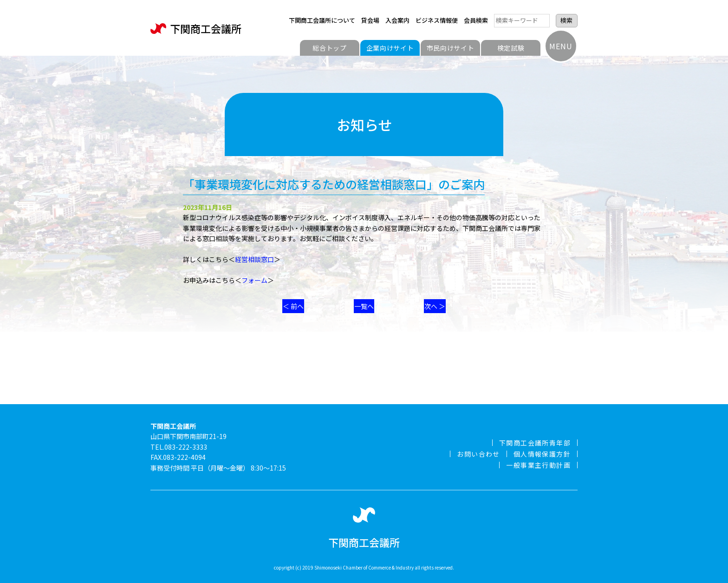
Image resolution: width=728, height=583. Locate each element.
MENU (561, 46)
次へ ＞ (435, 306)
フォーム (254, 280)
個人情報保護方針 (542, 454)
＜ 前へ (293, 306)
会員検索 (476, 20)
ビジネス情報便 (437, 20)
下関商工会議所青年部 (535, 443)
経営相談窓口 (254, 259)
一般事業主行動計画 (538, 465)
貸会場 (370, 20)
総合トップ (330, 48)
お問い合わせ (478, 454)
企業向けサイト (390, 48)
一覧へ (364, 306)
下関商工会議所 (196, 29)
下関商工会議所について (322, 20)
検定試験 (511, 48)
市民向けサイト (451, 48)
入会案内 (397, 20)
